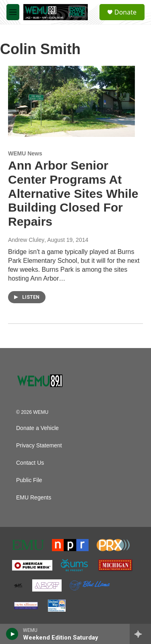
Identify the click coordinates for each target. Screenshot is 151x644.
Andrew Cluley (26, 240)
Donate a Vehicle (37, 428)
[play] (12, 634)
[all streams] (140, 634)
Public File (29, 480)
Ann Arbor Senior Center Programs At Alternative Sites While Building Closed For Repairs (73, 193)
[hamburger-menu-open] (13, 12)
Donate (125, 12)
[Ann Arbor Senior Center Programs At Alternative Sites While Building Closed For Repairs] (71, 101)
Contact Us (30, 463)
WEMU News (25, 153)
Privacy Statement (39, 446)
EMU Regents (34, 498)
